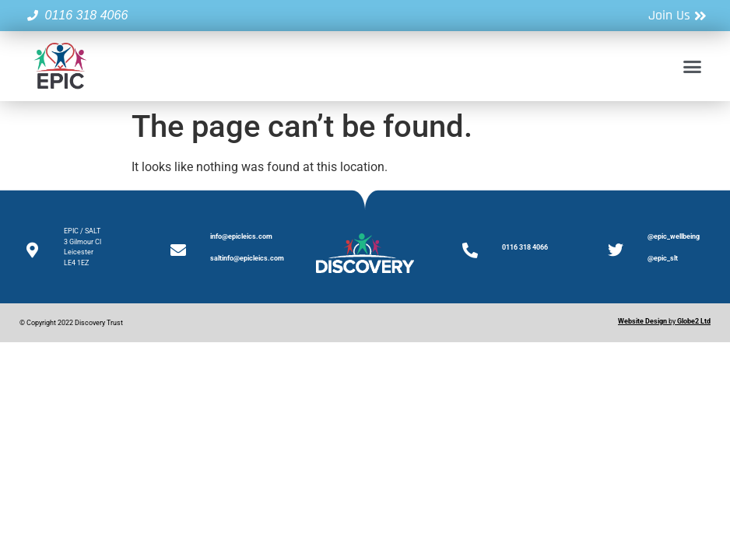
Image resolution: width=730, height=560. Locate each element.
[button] (692, 66)
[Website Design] (642, 321)
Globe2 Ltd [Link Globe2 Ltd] (694, 321)
